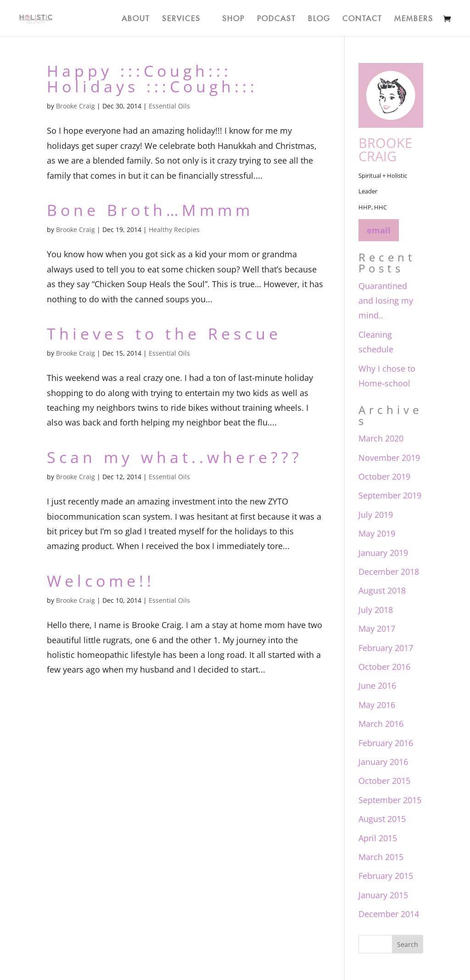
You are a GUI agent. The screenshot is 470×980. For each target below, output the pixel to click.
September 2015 (390, 800)
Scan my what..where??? (175, 457)
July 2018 (376, 610)
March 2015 (381, 857)
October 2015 (384, 781)
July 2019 (376, 515)
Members (414, 17)
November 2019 (389, 458)
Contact (362, 17)
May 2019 (377, 533)
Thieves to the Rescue (164, 334)
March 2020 (381, 438)
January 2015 (383, 895)
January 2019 (383, 553)
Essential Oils (169, 106)
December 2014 (389, 914)
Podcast (276, 17)
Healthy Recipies (174, 229)
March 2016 (381, 724)
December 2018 (389, 572)
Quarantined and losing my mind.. (386, 301)
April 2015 (378, 838)
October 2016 (384, 667)
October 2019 (384, 476)
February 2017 (386, 648)
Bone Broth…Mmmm (150, 210)
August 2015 (382, 819)
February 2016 (386, 743)
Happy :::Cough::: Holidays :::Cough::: (152, 79)
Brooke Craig (76, 106)
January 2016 (383, 762)
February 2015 (386, 876)
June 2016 (377, 685)
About (136, 17)
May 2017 (377, 629)
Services (181, 17)
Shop (233, 17)
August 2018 (382, 590)
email (379, 230)
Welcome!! (101, 581)
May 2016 (377, 705)
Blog (319, 17)
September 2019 (390, 495)
